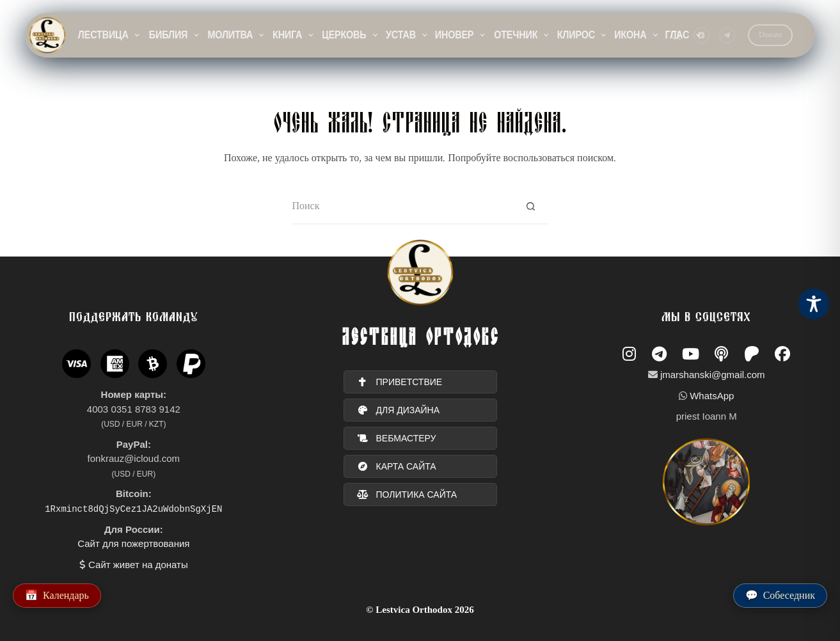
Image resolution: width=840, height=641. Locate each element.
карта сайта (397, 466)
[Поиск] (676, 36)
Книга (294, 35)
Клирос (582, 35)
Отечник (522, 35)
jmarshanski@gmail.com (713, 375)
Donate (770, 35)
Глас (684, 35)
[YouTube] (701, 36)
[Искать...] (403, 207)
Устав (407, 35)
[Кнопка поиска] (531, 207)
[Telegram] (727, 36)
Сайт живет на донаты (138, 564)
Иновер (461, 35)
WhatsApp (712, 396)
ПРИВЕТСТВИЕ (400, 382)
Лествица (109, 35)
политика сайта (407, 495)
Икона (637, 35)
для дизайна (399, 410)
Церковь (350, 35)
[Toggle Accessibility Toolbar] (814, 304)
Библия (175, 35)
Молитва (237, 35)
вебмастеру (397, 438)
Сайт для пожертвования (133, 543)
